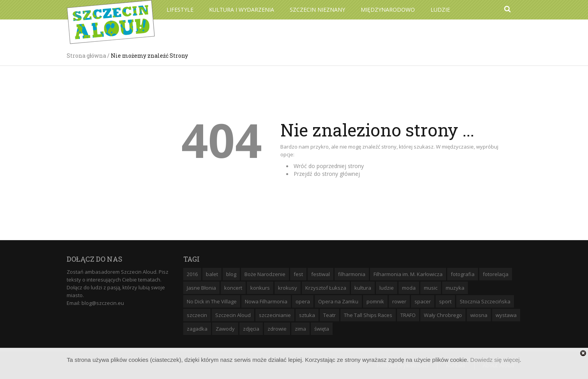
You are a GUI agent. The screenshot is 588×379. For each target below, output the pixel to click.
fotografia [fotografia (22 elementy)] (463, 274)
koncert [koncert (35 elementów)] (233, 288)
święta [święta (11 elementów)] (322, 329)
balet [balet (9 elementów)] (212, 274)
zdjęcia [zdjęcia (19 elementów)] (251, 329)
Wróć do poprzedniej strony (329, 166)
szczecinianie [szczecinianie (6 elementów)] (275, 315)
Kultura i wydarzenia (242, 10)
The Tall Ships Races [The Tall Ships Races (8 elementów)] (368, 315)
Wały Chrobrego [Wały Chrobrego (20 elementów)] (443, 315)
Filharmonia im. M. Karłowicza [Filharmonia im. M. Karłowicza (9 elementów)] (408, 274)
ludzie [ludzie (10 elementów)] (387, 288)
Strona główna (86, 56)
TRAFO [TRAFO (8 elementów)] (408, 315)
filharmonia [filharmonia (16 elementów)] (352, 274)
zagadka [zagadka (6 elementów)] (197, 329)
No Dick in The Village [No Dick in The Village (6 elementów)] (212, 301)
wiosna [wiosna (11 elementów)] (479, 315)
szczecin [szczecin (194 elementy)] (197, 315)
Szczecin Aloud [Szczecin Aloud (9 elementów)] (233, 315)
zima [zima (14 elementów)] (300, 329)
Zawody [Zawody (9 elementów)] (225, 329)
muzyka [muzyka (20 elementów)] (455, 288)
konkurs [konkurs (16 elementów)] (260, 288)
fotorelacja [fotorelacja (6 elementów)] (496, 274)
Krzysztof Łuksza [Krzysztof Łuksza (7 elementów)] (326, 288)
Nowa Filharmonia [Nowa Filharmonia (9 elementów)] (266, 301)
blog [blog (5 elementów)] (231, 274)
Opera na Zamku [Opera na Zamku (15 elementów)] (338, 301)
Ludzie (440, 10)
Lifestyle (180, 10)
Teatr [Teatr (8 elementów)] (329, 315)
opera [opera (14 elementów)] (303, 301)
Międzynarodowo (388, 10)
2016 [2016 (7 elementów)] (192, 274)
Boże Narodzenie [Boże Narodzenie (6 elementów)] (265, 274)
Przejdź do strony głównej (327, 174)
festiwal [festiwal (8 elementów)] (321, 274)
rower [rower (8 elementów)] (399, 301)
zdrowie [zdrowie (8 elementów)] (277, 329)
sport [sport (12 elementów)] (445, 301)
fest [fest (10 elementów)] (298, 274)
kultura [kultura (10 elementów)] (363, 288)
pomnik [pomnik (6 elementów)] (375, 301)
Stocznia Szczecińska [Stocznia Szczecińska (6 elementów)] (485, 301)
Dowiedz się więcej (495, 360)
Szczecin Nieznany (317, 10)
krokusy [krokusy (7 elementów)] (288, 288)
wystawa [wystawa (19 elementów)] (506, 315)
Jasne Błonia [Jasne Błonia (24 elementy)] (201, 288)
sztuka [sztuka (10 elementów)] (307, 315)
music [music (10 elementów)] (431, 288)
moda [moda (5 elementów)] (409, 288)
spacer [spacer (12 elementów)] (423, 301)
